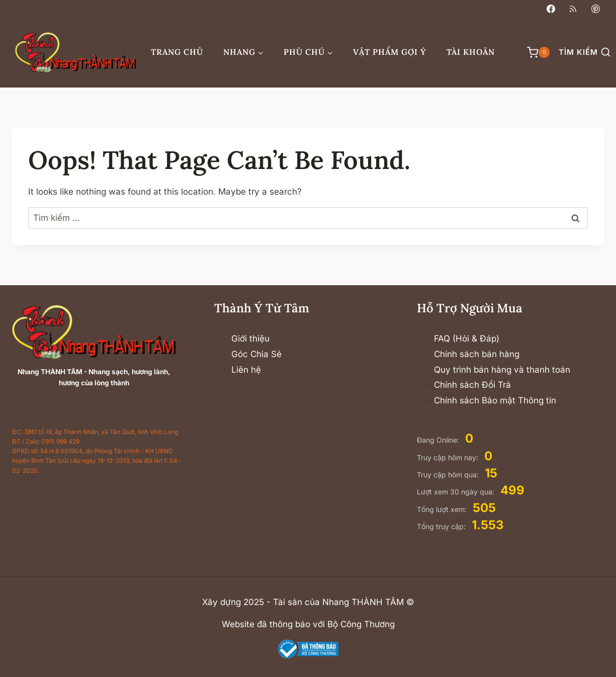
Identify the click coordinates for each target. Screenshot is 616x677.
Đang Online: (439, 440)
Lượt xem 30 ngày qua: (457, 492)
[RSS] (573, 9)
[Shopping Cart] (533, 52)
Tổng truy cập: (442, 526)
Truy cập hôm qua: (449, 475)
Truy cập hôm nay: (449, 457)
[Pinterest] (595, 9)
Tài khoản (471, 52)
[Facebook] (551, 9)
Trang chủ (177, 52)
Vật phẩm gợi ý (390, 52)
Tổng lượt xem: (443, 509)
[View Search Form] (585, 53)
